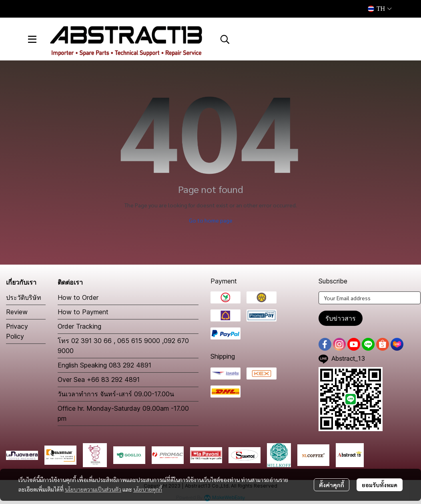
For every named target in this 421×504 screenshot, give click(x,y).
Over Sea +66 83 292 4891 (99, 380)
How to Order (78, 297)
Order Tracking (79, 326)
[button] (380, 9)
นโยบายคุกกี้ (148, 489)
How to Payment (83, 312)
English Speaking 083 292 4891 (104, 365)
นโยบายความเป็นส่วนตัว (93, 489)
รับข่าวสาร (341, 318)
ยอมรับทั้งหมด (380, 485)
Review (17, 312)
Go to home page (211, 220)
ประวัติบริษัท (24, 297)
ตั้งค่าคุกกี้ (332, 485)
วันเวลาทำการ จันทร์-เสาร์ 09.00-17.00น (116, 394)
